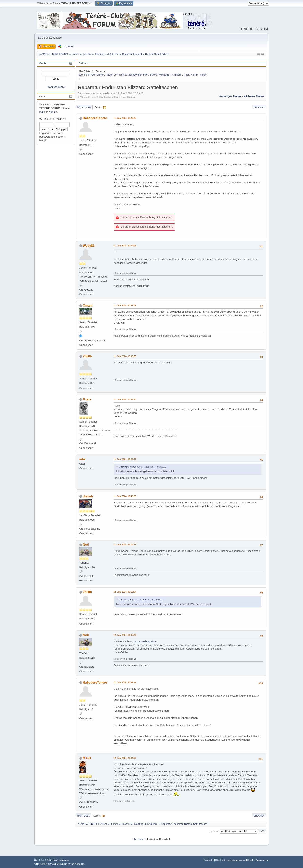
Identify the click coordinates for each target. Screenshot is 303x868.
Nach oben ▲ (262, 860)
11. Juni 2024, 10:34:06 (125, 246)
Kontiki (195, 75)
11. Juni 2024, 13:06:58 (125, 356)
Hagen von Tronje (116, 75)
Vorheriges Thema (230, 96)
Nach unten (84, 107)
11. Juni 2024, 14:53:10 (125, 399)
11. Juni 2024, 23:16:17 (125, 544)
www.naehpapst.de (146, 641)
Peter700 (89, 75)
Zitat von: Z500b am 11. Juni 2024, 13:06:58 (143, 467)
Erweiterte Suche (56, 87)
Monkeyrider (135, 75)
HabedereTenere (95, 118)
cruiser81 (178, 75)
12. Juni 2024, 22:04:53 (125, 758)
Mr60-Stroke (150, 75)
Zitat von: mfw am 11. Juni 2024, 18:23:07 (141, 600)
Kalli (187, 75)
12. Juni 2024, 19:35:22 (125, 635)
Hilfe (217, 860)
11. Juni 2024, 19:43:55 (125, 496)
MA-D (87, 758)
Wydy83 (89, 246)
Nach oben (84, 816)
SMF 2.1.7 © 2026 (43, 860)
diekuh (88, 496)
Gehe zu (214, 831)
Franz (87, 399)
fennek (100, 75)
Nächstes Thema (254, 96)
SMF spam (139, 839)
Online (83, 63)
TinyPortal (209, 860)
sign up (53, 112)
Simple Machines (61, 860)
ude (81, 75)
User (42, 96)
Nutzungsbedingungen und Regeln (238, 860)
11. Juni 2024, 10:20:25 (125, 118)
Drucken (259, 107)
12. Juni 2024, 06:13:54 (125, 592)
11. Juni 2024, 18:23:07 (125, 459)
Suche (43, 63)
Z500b (87, 356)
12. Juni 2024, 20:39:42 (125, 682)
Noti (86, 545)
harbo (203, 75)
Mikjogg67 (165, 75)
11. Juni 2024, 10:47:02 (125, 305)
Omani (88, 305)
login (42, 112)
